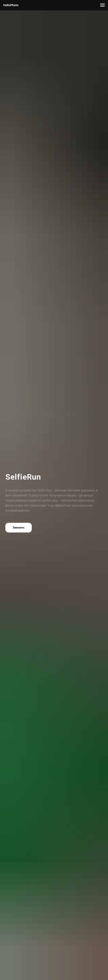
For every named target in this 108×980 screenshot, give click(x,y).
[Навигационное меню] (102, 5)
